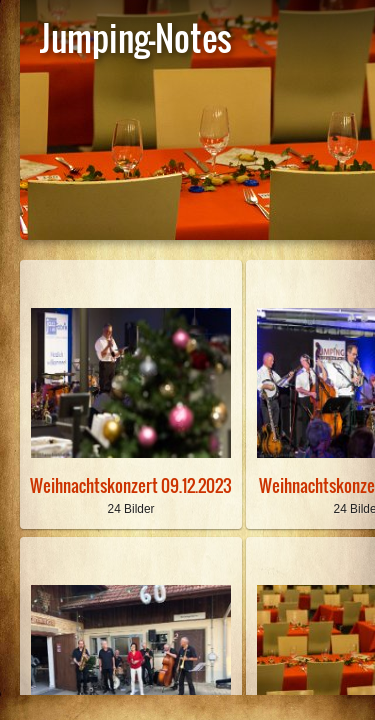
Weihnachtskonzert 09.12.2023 (131, 485)
